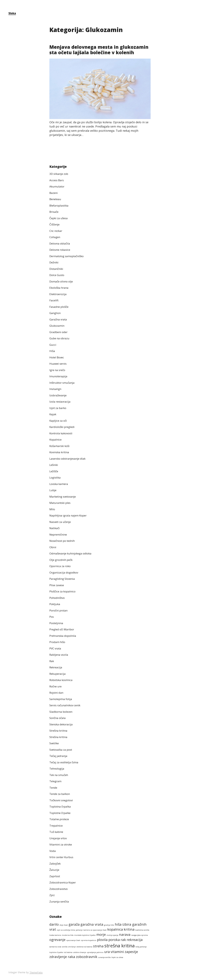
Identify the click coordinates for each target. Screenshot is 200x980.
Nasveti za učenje (61, 522)
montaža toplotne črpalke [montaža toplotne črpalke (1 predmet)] (85, 935)
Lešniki (54, 465)
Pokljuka (55, 604)
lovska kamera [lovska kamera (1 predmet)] (55, 935)
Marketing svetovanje (64, 496)
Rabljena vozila (59, 655)
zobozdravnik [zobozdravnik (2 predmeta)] (87, 957)
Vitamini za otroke (62, 845)
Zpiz (52, 895)
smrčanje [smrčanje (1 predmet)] (72, 947)
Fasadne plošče (60, 307)
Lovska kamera (59, 484)
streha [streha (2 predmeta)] (98, 946)
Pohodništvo (58, 598)
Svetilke (55, 743)
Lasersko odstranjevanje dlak (69, 459)
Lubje (53, 490)
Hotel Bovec (57, 357)
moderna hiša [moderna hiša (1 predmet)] (68, 935)
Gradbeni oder (59, 332)
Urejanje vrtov (59, 838)
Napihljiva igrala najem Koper (69, 516)
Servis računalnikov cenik (66, 705)
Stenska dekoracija (62, 724)
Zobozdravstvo (59, 889)
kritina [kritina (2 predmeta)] (129, 929)
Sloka (12, 13)
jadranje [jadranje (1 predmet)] (79, 930)
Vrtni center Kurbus (63, 857)
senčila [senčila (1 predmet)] (65, 947)
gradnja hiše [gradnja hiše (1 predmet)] (109, 925)
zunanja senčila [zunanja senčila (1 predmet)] (104, 958)
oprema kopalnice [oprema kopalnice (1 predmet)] (89, 940)
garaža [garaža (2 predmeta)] (74, 924)
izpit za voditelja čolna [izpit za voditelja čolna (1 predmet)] (66, 930)
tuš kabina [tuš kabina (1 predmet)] (68, 952)
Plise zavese (57, 585)
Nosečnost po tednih (64, 541)
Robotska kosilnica (62, 680)
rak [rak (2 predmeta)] (123, 940)
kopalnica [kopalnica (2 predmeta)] (115, 929)
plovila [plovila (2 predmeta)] (102, 940)
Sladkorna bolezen (62, 712)
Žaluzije (54, 870)
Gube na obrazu (60, 338)
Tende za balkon (60, 794)
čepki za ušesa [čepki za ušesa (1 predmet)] (117, 958)
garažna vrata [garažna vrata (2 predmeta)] (92, 924)
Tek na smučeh (60, 775)
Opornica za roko (61, 566)
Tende (54, 788)
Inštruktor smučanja (63, 383)
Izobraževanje (59, 395)
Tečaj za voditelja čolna (65, 762)
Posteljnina (57, 623)
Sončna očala (58, 718)
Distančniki (57, 269)
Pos (52, 617)
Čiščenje (55, 224)
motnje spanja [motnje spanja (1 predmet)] (112, 935)
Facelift (54, 300)
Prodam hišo (58, 642)
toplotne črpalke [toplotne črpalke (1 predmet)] (56, 952)
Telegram (56, 781)
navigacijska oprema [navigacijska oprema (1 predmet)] (140, 935)
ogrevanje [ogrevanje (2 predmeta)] (57, 940)
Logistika (56, 478)
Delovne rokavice (61, 250)
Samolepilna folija (61, 699)
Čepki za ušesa (59, 218)
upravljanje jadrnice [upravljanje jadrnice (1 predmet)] (95, 952)
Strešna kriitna (59, 731)
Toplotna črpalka (61, 807)
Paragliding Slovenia (63, 579)
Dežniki (54, 262)
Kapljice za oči (59, 421)
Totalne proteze (60, 819)
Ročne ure (56, 686)
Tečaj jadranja (59, 756)
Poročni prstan (59, 610)
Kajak (53, 414)
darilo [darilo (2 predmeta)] (54, 924)
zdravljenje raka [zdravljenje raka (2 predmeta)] (62, 957)
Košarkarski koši (60, 446)
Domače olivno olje (62, 281)
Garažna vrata (59, 319)
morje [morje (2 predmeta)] (101, 935)
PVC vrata (56, 648)
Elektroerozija (59, 294)
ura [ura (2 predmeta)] (107, 952)
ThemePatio (36, 973)
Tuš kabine (57, 832)
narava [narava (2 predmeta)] (125, 935)
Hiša (52, 351)
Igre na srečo (58, 370)
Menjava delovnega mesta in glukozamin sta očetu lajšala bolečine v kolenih (98, 52)
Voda (53, 851)
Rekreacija (56, 667)
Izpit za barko (59, 408)
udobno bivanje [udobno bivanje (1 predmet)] (80, 952)
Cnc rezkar (56, 231)
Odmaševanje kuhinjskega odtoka (72, 554)
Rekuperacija (58, 674)
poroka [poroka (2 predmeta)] (114, 940)
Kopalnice (56, 440)
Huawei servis (59, 364)
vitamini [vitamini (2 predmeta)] (117, 952)
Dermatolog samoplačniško (68, 256)
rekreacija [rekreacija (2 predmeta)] (135, 940)
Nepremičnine (59, 534)
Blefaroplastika (60, 205)
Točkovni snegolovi (62, 800)
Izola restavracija (61, 402)
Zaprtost (55, 876)
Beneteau (56, 199)
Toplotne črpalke (61, 813)
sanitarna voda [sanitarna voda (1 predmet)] (55, 947)
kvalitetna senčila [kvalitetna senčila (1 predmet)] (142, 930)
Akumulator (57, 187)
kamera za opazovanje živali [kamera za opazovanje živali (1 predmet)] (95, 930)
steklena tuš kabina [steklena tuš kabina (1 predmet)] (84, 947)
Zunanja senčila (60, 901)
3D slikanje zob (60, 174)
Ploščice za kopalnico (64, 591)
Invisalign (56, 389)
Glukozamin (57, 326)
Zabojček (55, 863)
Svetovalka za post (62, 750)
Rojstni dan (57, 693)
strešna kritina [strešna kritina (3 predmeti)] (120, 946)
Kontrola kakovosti (62, 433)
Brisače (54, 212)
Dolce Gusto (58, 275)
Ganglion (55, 313)
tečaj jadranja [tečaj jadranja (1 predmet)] (141, 947)
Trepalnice (57, 825)
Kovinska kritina (60, 452)
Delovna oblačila (60, 243)
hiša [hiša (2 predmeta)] (118, 924)
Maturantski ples (61, 503)
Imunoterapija (59, 376)
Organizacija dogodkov (65, 572)
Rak (52, 661)
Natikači (55, 528)
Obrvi (53, 547)
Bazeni (54, 193)
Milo (52, 509)
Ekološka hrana (60, 288)
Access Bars (57, 180)
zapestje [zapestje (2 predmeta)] (131, 952)
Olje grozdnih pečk (62, 560)
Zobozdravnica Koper (64, 883)
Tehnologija (57, 769)
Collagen (55, 237)
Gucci (53, 345)
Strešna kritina (59, 737)
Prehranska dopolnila (64, 636)
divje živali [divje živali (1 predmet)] (64, 925)
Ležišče (54, 471)
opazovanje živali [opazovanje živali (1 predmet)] (73, 940)
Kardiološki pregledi (63, 427)
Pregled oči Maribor (63, 629)
